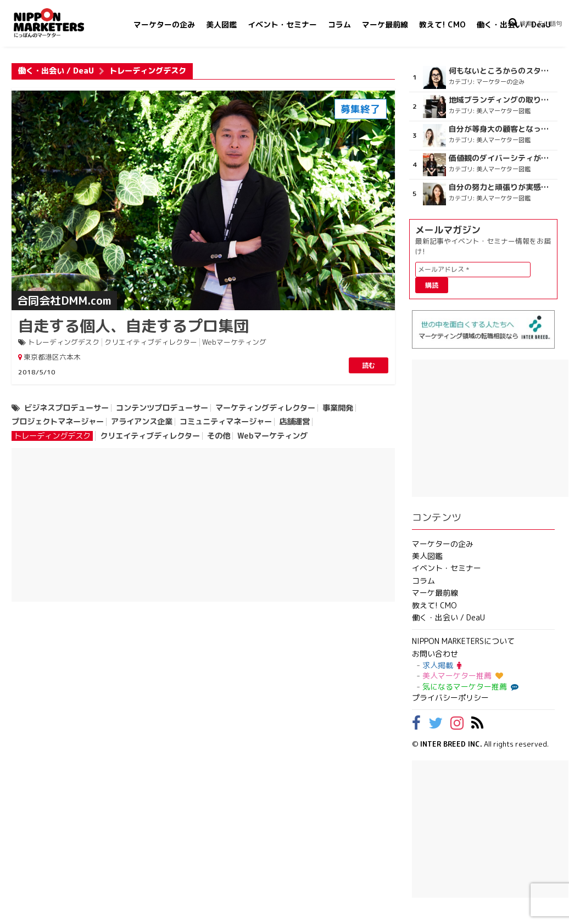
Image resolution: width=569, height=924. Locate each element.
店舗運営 (294, 422)
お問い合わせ (435, 654)
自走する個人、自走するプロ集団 (133, 326)
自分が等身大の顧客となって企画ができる (502, 129)
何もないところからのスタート (502, 71)
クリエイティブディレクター (151, 342)
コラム (339, 24)
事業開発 (338, 408)
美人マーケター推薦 (463, 676)
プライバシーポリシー (450, 698)
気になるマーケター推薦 (469, 687)
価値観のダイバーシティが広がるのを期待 (502, 158)
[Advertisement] (203, 525)
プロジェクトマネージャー (58, 422)
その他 (219, 436)
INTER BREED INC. (451, 744)
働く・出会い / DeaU (56, 71)
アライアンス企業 (142, 422)
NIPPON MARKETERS (60, 23)
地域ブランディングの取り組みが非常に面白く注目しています (502, 100)
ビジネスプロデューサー (66, 408)
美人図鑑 (221, 24)
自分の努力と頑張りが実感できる (502, 187)
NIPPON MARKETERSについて (463, 641)
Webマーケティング (234, 342)
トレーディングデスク (64, 342)
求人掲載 (442, 665)
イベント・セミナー (282, 24)
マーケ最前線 (385, 24)
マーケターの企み (164, 24)
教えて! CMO (442, 24)
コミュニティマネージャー (226, 422)
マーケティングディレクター (265, 408)
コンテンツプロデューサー (162, 408)
